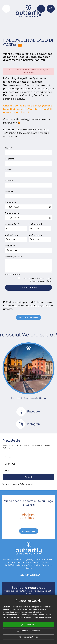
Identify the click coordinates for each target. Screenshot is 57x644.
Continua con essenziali (29, 631)
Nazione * (9, 192)
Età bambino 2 (11, 235)
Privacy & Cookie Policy (29, 565)
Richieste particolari (14, 257)
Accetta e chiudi (29, 625)
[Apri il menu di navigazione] (6, 9)
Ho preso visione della (20, 484)
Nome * (8, 148)
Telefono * (9, 181)
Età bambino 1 (35, 224)
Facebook (28, 412)
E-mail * (8, 170)
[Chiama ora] (41, 9)
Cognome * (10, 159)
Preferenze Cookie (29, 637)
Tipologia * (10, 246)
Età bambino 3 (35, 235)
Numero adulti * (12, 224)
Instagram (28, 424)
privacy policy (45, 278)
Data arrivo (10, 202)
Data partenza (12, 213)
